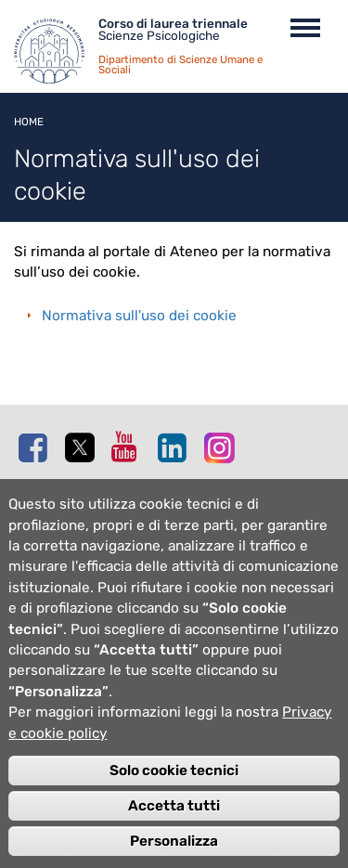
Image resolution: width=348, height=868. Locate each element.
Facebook (37, 447)
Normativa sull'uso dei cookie (139, 316)
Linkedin (176, 447)
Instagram (223, 447)
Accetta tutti (174, 824)
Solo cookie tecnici (174, 789)
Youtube (130, 447)
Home (29, 122)
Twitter (84, 448)
